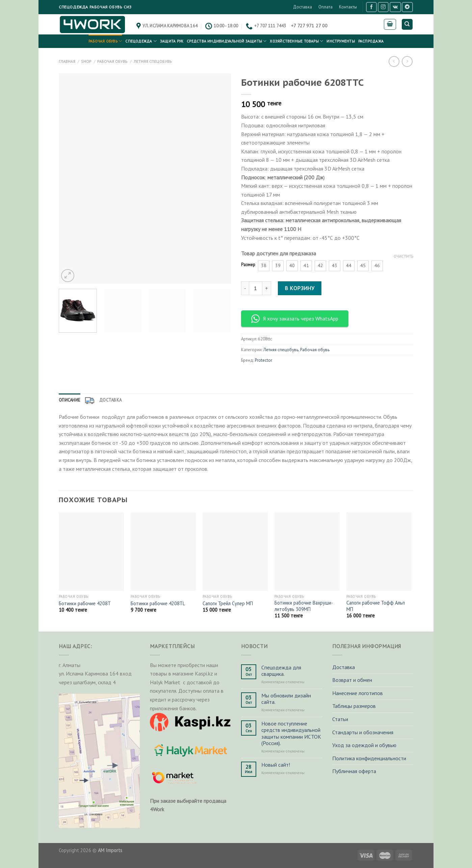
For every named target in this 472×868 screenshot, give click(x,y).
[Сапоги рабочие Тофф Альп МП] (379, 552)
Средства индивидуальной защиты (227, 41)
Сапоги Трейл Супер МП (228, 604)
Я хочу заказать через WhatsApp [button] (295, 319)
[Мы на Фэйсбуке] (371, 7)
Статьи (340, 719)
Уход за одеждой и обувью (364, 745)
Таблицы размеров (354, 706)
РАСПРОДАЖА (371, 41)
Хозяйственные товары (296, 41)
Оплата (325, 7)
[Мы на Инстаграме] (383, 7)
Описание (70, 400)
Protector (264, 360)
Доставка (303, 7)
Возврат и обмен (352, 680)
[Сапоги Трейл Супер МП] (235, 552)
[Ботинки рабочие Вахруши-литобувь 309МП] (307, 552)
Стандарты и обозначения (363, 732)
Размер (248, 265)
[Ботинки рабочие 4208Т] (91, 552)
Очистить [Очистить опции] (403, 256)
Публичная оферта (354, 771)
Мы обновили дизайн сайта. (286, 699)
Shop (86, 61)
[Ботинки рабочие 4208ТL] (163, 552)
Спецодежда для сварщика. (281, 671)
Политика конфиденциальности (369, 758)
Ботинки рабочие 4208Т (85, 604)
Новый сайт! (276, 765)
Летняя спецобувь (153, 61)
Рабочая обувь (105, 41)
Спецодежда (141, 41)
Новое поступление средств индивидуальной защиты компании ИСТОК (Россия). (291, 733)
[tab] (70, 400)
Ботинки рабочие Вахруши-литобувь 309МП (304, 606)
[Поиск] (407, 24)
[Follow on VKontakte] (395, 7)
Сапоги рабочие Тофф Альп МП (376, 606)
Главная (67, 61)
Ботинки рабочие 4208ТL (158, 604)
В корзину (299, 288)
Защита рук (172, 41)
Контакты (348, 7)
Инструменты (340, 41)
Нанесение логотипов (358, 693)
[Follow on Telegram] (407, 7)
